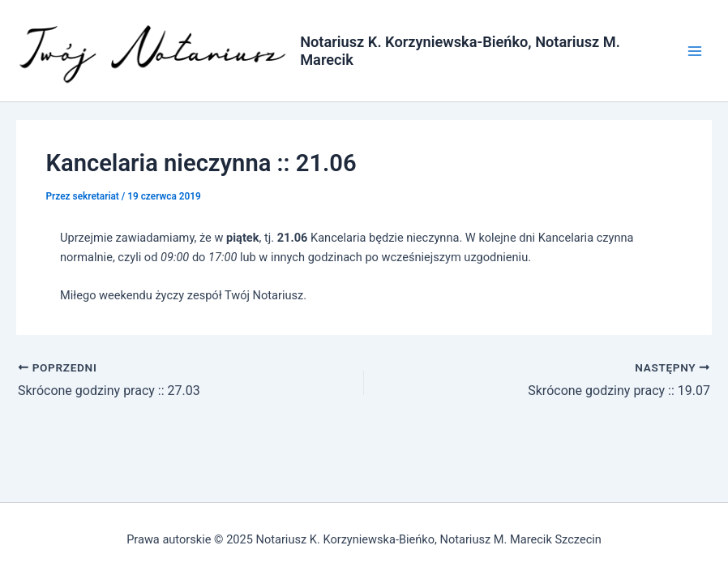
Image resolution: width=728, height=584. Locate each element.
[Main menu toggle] (695, 51)
